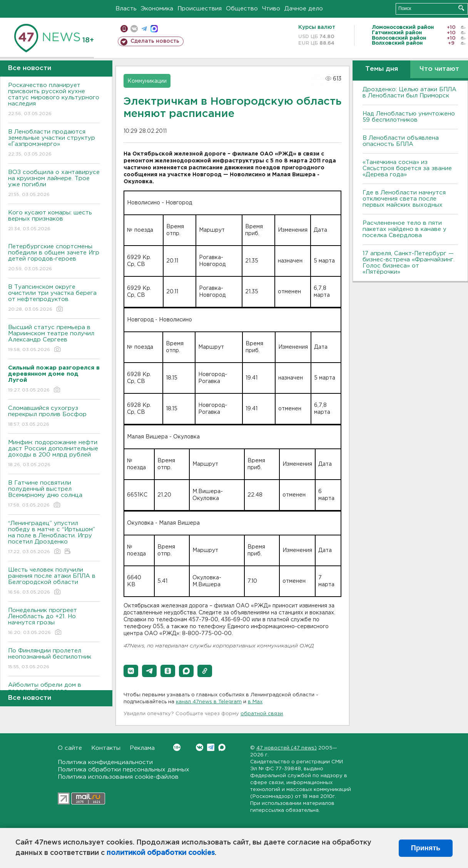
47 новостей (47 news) (287, 748)
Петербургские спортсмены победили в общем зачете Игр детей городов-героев (54, 258)
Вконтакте (177, 747)
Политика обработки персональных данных (124, 770)
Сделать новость (155, 41)
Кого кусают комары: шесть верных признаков (54, 221)
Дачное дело (304, 9)
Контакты (106, 748)
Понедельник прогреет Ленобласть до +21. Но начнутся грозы (54, 622)
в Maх (255, 702)
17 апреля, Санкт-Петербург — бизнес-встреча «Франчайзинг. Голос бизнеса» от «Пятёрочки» (409, 263)
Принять (426, 848)
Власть (126, 9)
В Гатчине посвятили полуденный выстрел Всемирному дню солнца (54, 494)
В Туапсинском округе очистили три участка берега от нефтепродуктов (54, 299)
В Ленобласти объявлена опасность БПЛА (401, 141)
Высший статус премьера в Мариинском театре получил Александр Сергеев (54, 339)
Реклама (142, 748)
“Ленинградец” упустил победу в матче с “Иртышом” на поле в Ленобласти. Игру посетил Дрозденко (54, 538)
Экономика (157, 9)
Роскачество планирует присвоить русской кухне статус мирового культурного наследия (54, 100)
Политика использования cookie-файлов (118, 777)
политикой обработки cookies (161, 853)
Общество (242, 9)
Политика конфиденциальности (105, 762)
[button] (131, 671)
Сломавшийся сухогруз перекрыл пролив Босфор (54, 417)
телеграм (144, 29)
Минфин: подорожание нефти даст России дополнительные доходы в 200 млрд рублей (54, 454)
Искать (461, 8)
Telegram (211, 747)
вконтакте (134, 29)
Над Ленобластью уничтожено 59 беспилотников (409, 117)
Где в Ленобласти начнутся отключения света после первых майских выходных (404, 199)
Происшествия (200, 9)
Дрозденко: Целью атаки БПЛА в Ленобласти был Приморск (409, 93)
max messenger (154, 29)
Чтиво (271, 9)
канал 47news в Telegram (209, 702)
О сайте (70, 748)
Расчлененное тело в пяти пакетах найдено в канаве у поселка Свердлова (404, 229)
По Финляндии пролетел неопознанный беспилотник (54, 659)
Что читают (439, 69)
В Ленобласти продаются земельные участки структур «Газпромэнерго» (54, 143)
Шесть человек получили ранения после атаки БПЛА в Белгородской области (54, 581)
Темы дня (382, 69)
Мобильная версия (124, 29)
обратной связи (262, 714)
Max (222, 747)
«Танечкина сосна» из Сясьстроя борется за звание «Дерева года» (407, 168)
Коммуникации (147, 81)
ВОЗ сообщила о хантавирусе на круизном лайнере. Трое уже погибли (54, 184)
